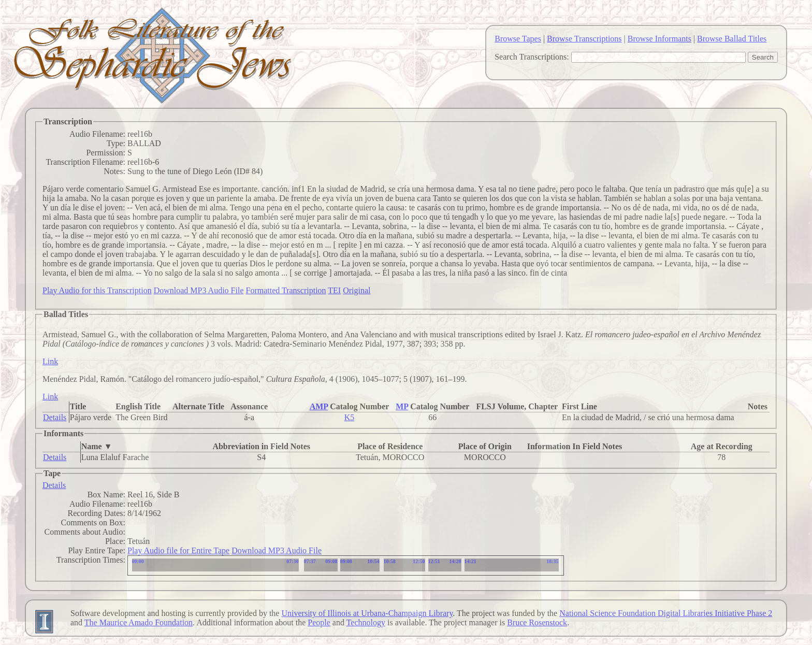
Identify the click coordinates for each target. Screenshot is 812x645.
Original (357, 290)
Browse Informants (659, 39)
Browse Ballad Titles (732, 39)
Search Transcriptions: (532, 57)
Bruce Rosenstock (537, 622)
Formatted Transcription (286, 290)
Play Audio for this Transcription (97, 290)
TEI (334, 290)
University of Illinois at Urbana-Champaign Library (367, 613)
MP (402, 406)
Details (55, 417)
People (319, 622)
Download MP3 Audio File (199, 290)
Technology (366, 622)
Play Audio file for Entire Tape (178, 550)
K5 (350, 417)
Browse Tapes (518, 39)
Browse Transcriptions (584, 39)
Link (50, 361)
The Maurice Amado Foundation (139, 622)
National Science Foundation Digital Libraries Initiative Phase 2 (666, 613)
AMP (319, 406)
